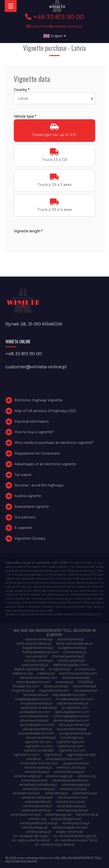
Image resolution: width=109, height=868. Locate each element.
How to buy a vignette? (34, 432)
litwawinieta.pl (85, 686)
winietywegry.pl (35, 827)
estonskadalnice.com (33, 682)
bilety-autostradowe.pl (74, 643)
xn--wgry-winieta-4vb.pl (31, 840)
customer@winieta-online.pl (55, 26)
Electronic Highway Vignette (38, 400)
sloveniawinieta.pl (34, 720)
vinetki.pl (33, 759)
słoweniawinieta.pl (41, 738)
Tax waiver (23, 475)
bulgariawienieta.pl (38, 648)
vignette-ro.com (72, 750)
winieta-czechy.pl (71, 767)
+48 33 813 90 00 (55, 17)
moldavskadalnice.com (75, 699)
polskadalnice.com (35, 712)
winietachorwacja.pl (39, 789)
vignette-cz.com (39, 746)
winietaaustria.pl (34, 780)
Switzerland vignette (32, 507)
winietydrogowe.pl (66, 819)
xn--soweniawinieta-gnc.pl (75, 836)
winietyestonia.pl (76, 823)
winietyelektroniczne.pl (39, 823)
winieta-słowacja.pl (69, 772)
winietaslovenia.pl (38, 806)
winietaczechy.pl (73, 789)
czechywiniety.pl (35, 665)
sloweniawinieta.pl (72, 729)
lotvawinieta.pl (86, 691)
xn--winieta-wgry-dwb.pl (55, 844)
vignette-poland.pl (39, 750)
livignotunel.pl (23, 691)
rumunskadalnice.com (71, 716)
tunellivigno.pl (72, 738)
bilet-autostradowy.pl (34, 643)
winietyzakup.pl (39, 832)
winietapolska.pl (38, 802)
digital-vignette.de (29, 669)
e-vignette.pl (60, 669)
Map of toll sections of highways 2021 (45, 411)
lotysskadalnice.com (69, 695)
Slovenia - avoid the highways (39, 485)
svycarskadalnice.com (36, 733)
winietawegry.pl (58, 815)
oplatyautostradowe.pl (39, 708)
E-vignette (23, 528)
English (55, 36)
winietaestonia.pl (26, 793)
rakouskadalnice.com (72, 712)
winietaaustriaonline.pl (70, 780)
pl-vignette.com (75, 708)
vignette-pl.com (71, 746)
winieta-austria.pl (38, 767)
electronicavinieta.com (78, 673)
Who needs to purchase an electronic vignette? (54, 443)
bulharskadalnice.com (41, 652)
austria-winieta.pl (39, 639)
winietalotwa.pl (85, 793)
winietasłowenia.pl (26, 815)
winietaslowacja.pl (71, 806)
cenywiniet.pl (36, 656)
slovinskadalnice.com (37, 725)
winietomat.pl (87, 815)
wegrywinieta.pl (76, 763)
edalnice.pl (46, 673)
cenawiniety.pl (75, 652)
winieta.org (86, 776)
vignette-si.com (26, 755)
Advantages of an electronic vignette (45, 464)
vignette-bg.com (70, 742)
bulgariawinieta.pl (72, 648)
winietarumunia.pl (70, 802)
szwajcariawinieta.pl (75, 733)
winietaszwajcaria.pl (72, 810)
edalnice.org (22, 673)
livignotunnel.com (54, 691)
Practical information (32, 422)
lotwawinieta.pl (36, 695)
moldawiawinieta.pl (37, 703)
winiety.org (37, 819)
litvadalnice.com (26, 686)
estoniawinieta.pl (76, 678)
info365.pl (85, 682)
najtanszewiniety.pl (73, 703)
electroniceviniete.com (38, 678)
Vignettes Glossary (30, 538)
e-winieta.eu (85, 669)
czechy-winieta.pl (38, 661)
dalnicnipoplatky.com (70, 665)
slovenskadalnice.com (71, 720)
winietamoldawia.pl (37, 797)
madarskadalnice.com (33, 699)
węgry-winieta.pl (69, 832)
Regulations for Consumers (37, 453)
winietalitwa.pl (56, 793)
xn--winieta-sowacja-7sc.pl (76, 840)
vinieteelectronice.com (39, 763)
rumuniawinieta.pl (34, 716)
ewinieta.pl (64, 682)
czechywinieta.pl (71, 661)
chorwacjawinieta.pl (68, 656)
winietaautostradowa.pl (38, 785)
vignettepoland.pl (81, 755)
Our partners (25, 517)
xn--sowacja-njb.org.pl (31, 836)
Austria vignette (28, 496)
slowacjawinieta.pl (37, 729)
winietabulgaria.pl (76, 785)
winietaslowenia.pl (36, 810)
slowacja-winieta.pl (74, 725)
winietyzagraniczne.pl (70, 827)
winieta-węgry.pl (59, 776)
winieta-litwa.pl (37, 772)
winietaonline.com (73, 797)
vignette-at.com (38, 742)
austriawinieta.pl (71, 639)
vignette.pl (53, 755)
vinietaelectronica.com (64, 759)
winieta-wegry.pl (27, 776)
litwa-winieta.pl (56, 686)
